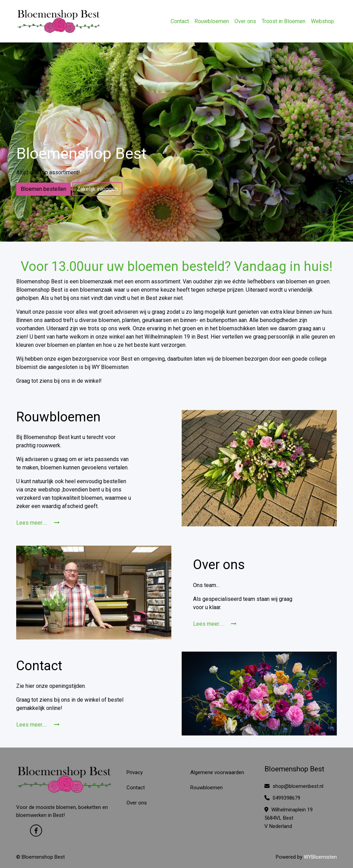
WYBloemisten (320, 857)
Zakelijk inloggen (97, 189)
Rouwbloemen (212, 21)
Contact (180, 21)
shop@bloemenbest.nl (294, 786)
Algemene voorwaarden (217, 772)
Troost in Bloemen (284, 21)
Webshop (322, 21)
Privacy (135, 772)
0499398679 (282, 798)
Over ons (245, 21)
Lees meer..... (38, 523)
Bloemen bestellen (43, 189)
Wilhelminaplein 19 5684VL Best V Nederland (289, 818)
